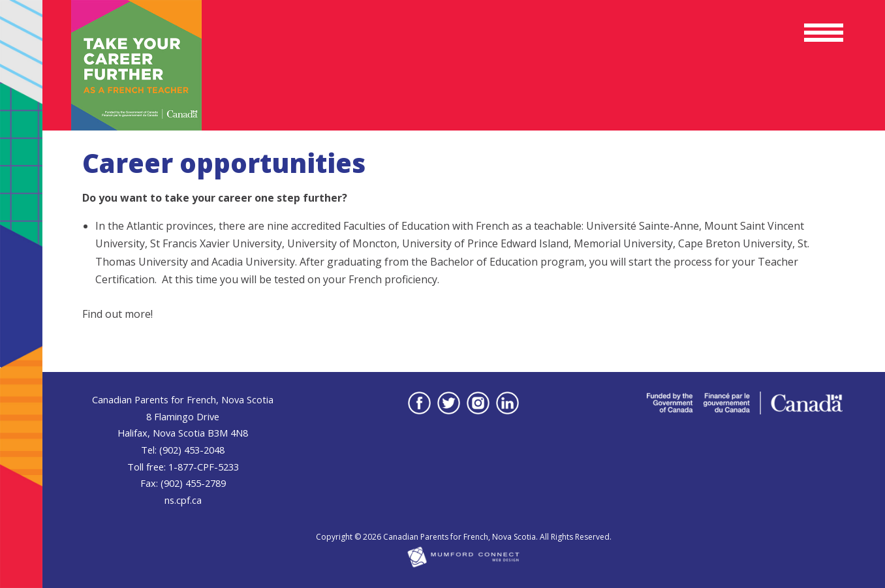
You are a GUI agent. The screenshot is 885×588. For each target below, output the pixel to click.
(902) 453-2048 (192, 450)
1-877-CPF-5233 (204, 467)
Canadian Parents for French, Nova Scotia (459, 537)
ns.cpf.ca (183, 500)
